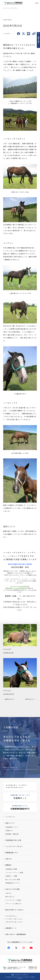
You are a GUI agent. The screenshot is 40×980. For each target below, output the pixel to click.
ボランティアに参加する (13, 904)
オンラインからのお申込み (19, 586)
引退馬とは (9, 831)
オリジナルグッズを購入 (13, 900)
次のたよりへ (30, 699)
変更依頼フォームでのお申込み (16, 588)
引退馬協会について (12, 827)
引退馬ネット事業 (11, 876)
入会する (8, 893)
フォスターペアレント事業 (14, 873)
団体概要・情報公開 (12, 834)
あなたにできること (10, 767)
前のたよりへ (10, 699)
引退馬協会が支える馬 (13, 840)
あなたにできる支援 (12, 889)
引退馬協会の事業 (11, 869)
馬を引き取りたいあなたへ (15, 910)
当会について (10, 823)
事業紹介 (8, 865)
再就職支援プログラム (13, 883)
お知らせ (8, 859)
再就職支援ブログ (12, 853)
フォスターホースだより (14, 846)
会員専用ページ (11, 928)
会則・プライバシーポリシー (20, 975)
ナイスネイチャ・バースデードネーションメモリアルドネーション (14, 919)
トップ (5, 8)
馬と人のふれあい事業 (13, 880)
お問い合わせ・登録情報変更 (16, 934)
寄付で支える (10, 897)
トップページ (10, 817)
